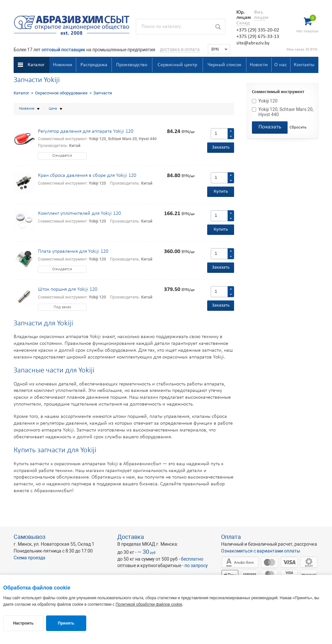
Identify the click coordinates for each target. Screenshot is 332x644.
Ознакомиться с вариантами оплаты (261, 551)
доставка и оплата (180, 49)
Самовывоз (30, 537)
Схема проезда (30, 558)
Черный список (224, 65)
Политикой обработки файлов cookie (149, 604)
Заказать (221, 147)
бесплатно (192, 559)
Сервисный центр (177, 65)
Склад (243, 23)
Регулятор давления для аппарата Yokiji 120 (86, 131)
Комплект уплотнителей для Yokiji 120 (79, 213)
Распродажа (94, 65)
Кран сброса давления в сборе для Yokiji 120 (87, 176)
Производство (132, 65)
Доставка (131, 537)
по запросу (196, 565)
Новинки (63, 65)
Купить (221, 192)
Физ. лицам (260, 15)
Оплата (231, 537)
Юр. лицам (242, 15)
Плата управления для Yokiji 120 (73, 251)
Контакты (304, 65)
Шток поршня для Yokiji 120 (68, 289)
